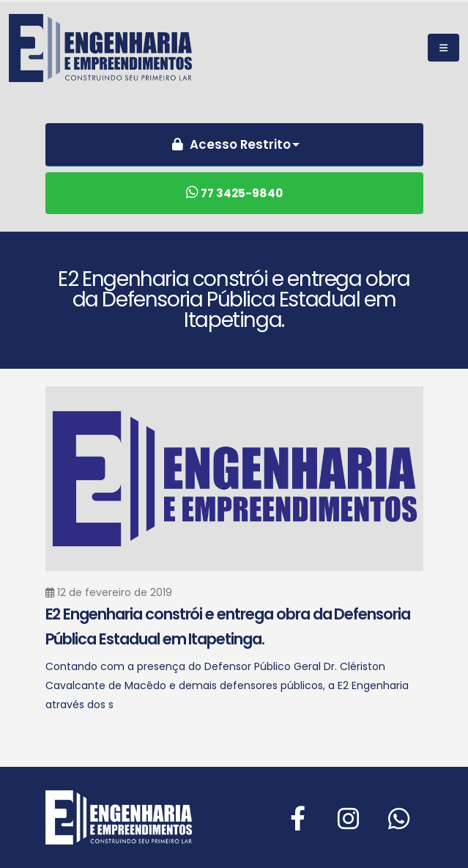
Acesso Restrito (230, 144)
